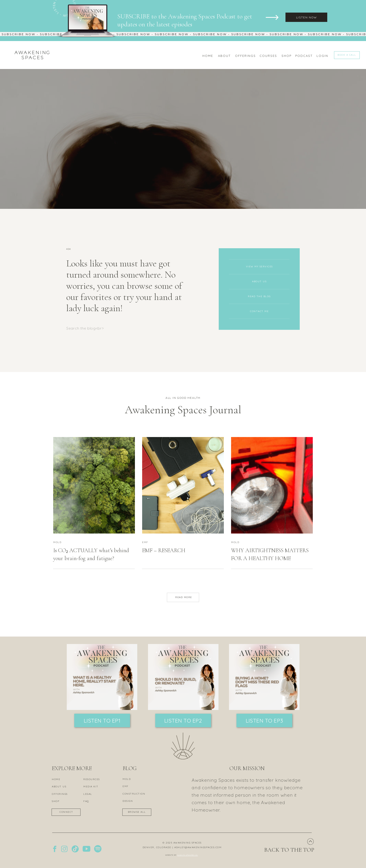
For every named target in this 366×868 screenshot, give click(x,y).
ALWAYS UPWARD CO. (188, 855)
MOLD (57, 542)
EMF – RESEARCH (164, 550)
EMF (145, 542)
